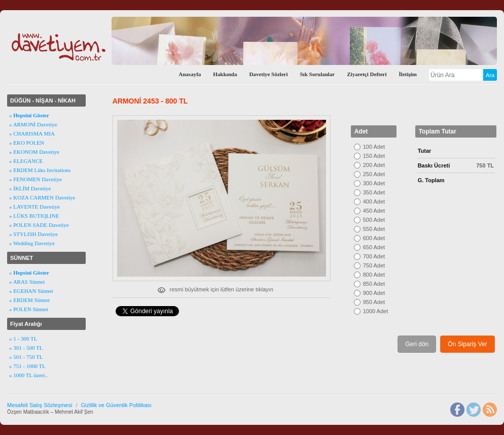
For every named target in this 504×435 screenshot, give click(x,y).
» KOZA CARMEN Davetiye (42, 197)
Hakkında (225, 74)
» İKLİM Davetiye (30, 188)
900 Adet (374, 293)
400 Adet (374, 202)
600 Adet (374, 238)
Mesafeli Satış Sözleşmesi (40, 405)
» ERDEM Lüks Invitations (40, 170)
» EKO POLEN (27, 143)
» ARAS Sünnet (27, 282)
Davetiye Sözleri (268, 74)
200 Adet (374, 165)
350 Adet (374, 192)
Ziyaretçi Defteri (367, 74)
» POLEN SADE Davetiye (39, 225)
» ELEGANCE (26, 161)
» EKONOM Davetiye (34, 152)
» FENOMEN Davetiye (35, 179)
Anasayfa (190, 74)
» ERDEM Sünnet (29, 300)
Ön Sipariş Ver (467, 344)
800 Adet (374, 275)
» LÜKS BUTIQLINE (34, 216)
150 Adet (374, 156)
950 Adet (374, 302)
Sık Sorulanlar (317, 74)
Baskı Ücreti (434, 165)
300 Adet (374, 183)
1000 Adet (376, 311)
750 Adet (374, 265)
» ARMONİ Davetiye (33, 124)
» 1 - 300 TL (23, 339)
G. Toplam (431, 180)
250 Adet (374, 174)
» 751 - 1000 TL (27, 366)
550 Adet (374, 229)
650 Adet (374, 247)
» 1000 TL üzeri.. (28, 375)
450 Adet (374, 211)
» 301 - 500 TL (26, 348)
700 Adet (374, 256)
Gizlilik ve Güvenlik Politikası (116, 405)
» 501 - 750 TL (26, 357)
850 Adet (374, 284)
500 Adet (374, 220)
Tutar (425, 151)
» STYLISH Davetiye (33, 234)
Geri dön (417, 344)
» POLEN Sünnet (29, 309)
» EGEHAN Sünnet (31, 291)
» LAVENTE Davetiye (34, 207)
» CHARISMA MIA (32, 133)
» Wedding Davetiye (32, 243)
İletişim (408, 74)
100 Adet (374, 147)
